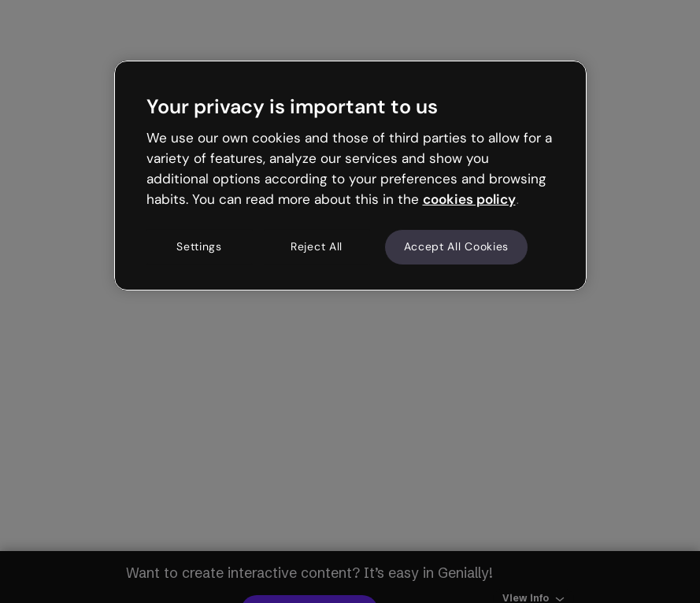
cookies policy (469, 199)
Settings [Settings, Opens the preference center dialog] (199, 247)
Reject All (317, 247)
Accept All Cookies (457, 247)
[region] (350, 176)
